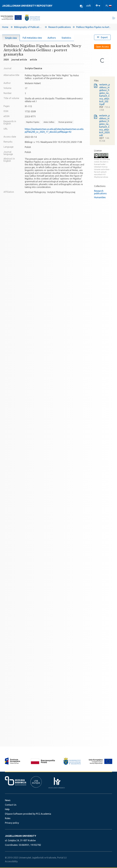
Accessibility (11, 861)
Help (7, 809)
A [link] (87, 6)
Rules (8, 818)
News (8, 800)
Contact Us (11, 805)
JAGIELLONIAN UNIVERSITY (21, 836)
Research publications (60, 28)
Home (5, 28)
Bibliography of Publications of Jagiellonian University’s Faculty (28, 28)
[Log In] (98, 5)
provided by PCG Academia (37, 814)
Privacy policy (12, 823)
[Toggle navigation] (114, 18)
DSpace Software (14, 814)
